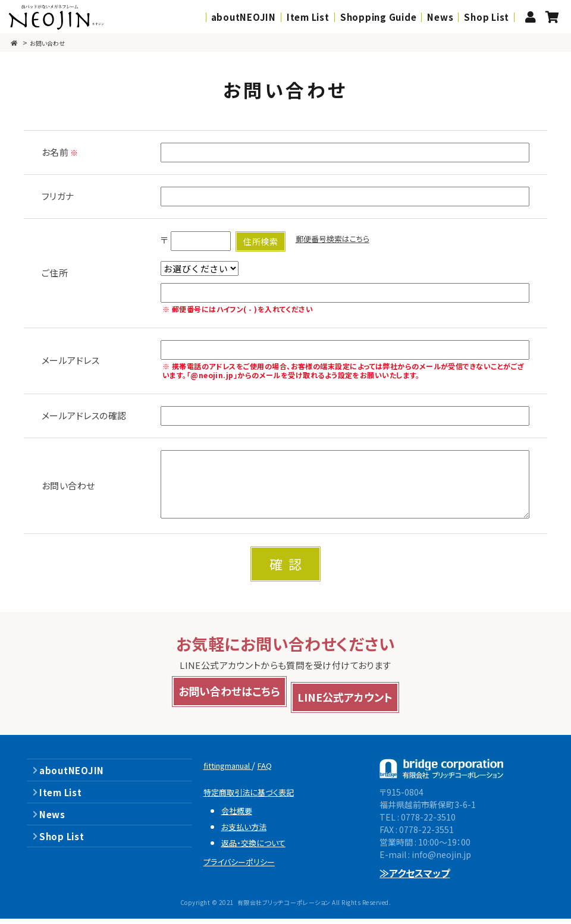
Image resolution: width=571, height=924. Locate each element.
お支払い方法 (248, 832)
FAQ (282, 770)
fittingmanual (235, 770)
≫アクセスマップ (415, 878)
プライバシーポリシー (246, 867)
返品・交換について (259, 848)
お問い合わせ (54, 43)
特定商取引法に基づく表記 (256, 797)
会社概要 (240, 815)
